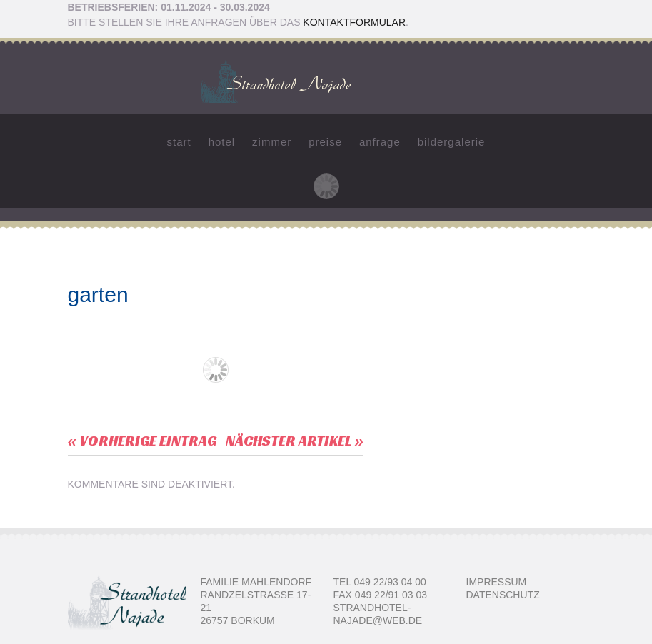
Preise (325, 142)
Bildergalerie (452, 142)
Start (179, 142)
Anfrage (380, 142)
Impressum (497, 582)
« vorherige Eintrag (142, 441)
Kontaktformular (354, 22)
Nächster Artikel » (295, 441)
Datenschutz (503, 595)
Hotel (222, 142)
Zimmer (272, 142)
